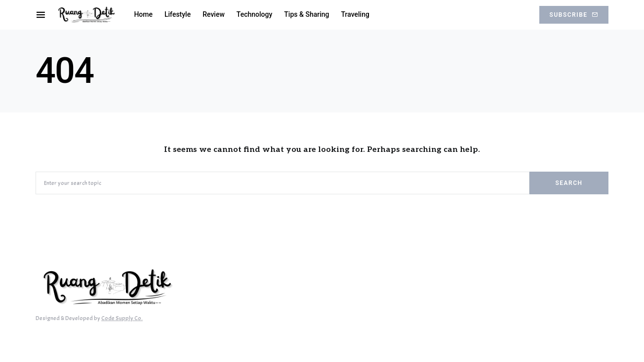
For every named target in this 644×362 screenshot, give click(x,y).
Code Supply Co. (122, 318)
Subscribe (574, 15)
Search (569, 183)
